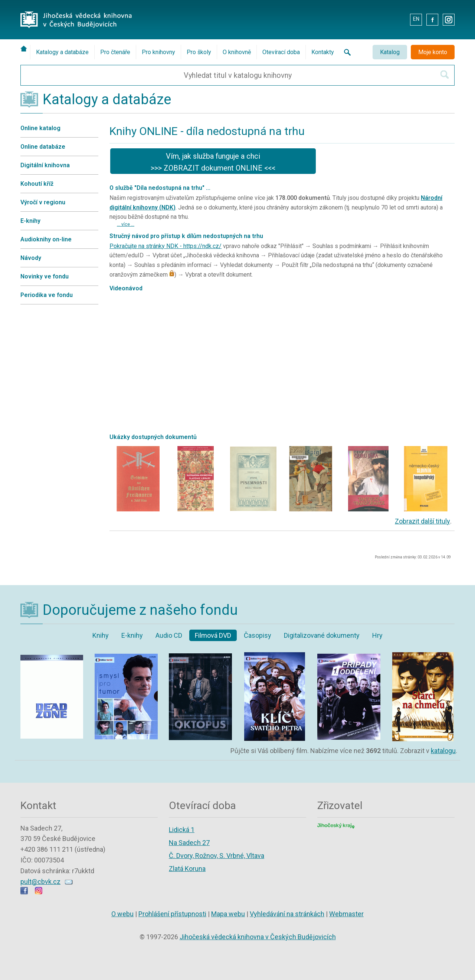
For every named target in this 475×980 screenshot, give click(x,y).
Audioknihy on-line (46, 239)
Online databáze (43, 147)
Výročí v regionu (43, 202)
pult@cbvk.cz (40, 882)
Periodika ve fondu (47, 295)
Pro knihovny (158, 52)
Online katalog (40, 128)
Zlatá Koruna (187, 869)
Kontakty (323, 52)
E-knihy (30, 221)
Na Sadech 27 (189, 843)
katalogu (443, 751)
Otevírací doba (281, 52)
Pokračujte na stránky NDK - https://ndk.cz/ (166, 246)
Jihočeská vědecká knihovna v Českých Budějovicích (258, 937)
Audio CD (169, 635)
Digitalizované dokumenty (322, 635)
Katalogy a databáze (62, 52)
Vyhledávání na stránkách (287, 914)
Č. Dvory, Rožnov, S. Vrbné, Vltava (217, 856)
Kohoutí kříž (37, 184)
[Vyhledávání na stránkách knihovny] (345, 52)
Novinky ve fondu (45, 276)
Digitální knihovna (45, 165)
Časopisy (258, 635)
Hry (377, 635)
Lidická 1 (182, 830)
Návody (31, 258)
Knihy (101, 635)
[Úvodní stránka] (25, 49)
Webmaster (346, 914)
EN (416, 19)
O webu (122, 914)
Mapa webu (228, 914)
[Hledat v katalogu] (445, 75)
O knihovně (237, 52)
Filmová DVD (213, 635)
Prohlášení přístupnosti (172, 914)
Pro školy (199, 52)
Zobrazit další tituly (422, 521)
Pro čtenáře (115, 52)
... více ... (126, 224)
